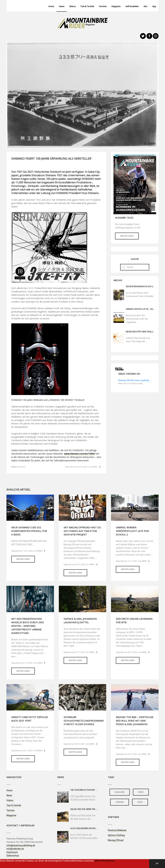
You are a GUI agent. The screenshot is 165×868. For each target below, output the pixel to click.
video (140, 802)
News (62, 6)
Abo (146, 6)
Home (51, 6)
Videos (72, 6)
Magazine (116, 6)
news (141, 792)
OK (157, 863)
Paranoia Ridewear (117, 830)
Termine (103, 6)
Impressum (12, 852)
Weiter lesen (127, 236)
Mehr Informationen (105, 861)
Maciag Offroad (116, 840)
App (154, 6)
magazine (120, 792)
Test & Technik (87, 6)
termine (120, 802)
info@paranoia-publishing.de (21, 845)
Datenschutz (13, 856)
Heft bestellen (132, 6)
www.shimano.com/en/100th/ (80, 454)
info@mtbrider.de (15, 849)
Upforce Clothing (116, 835)
